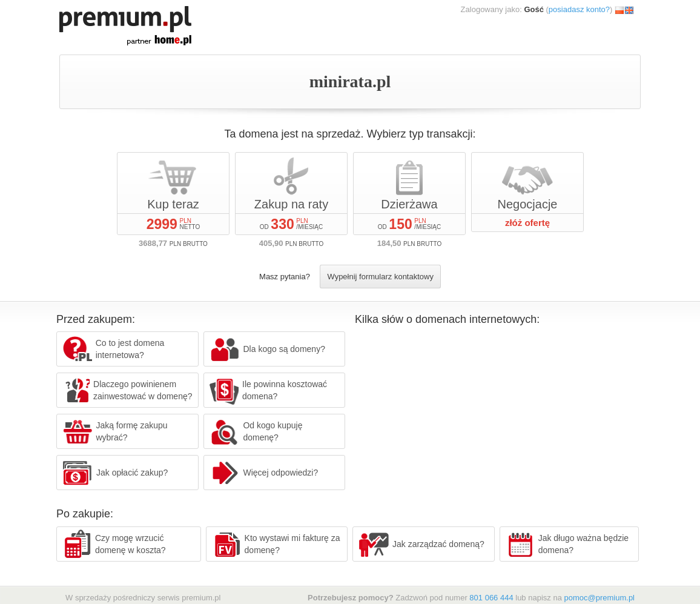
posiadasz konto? (579, 9)
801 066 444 (491, 598)
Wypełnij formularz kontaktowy (380, 277)
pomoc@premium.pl (599, 598)
